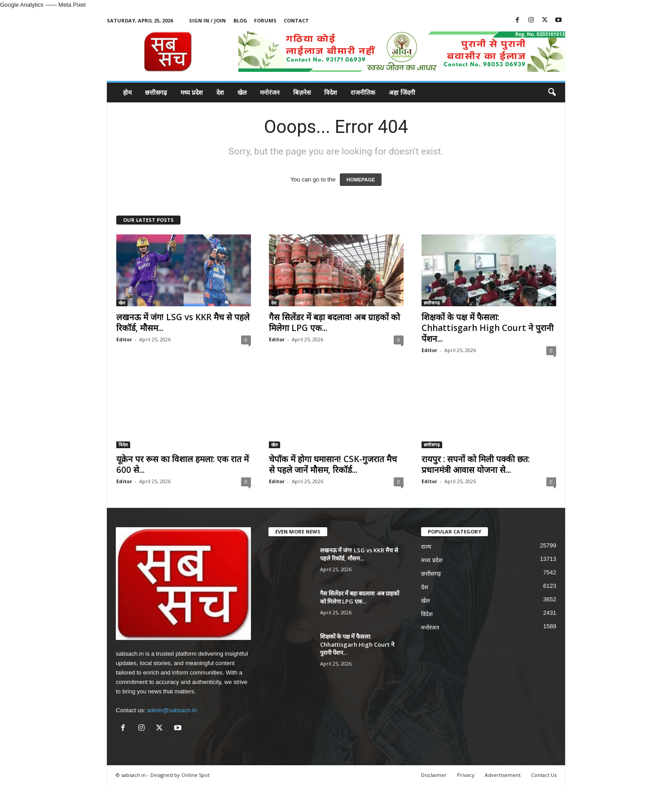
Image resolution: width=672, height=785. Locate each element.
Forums (265, 20)
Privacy (466, 775)
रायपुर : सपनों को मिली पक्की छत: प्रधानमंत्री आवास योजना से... (476, 464)
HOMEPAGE (361, 180)
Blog (240, 20)
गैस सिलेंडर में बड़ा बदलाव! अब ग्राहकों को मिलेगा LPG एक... (334, 322)
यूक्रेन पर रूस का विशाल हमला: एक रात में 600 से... (182, 464)
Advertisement (503, 775)
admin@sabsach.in (172, 710)
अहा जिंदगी (402, 92)
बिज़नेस (302, 92)
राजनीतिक (363, 92)
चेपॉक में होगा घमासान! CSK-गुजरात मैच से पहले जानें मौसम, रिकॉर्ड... (333, 464)
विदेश (331, 92)
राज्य (426, 547)
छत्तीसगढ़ (156, 92)
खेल (242, 92)
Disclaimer (434, 775)
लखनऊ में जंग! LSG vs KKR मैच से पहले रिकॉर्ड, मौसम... (183, 322)
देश (220, 92)
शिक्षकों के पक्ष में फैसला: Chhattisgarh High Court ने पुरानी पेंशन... (488, 328)
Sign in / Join (207, 20)
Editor (124, 339)
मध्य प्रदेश (192, 92)
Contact (296, 20)
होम (127, 92)
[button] (552, 93)
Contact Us (544, 775)
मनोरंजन (270, 92)
